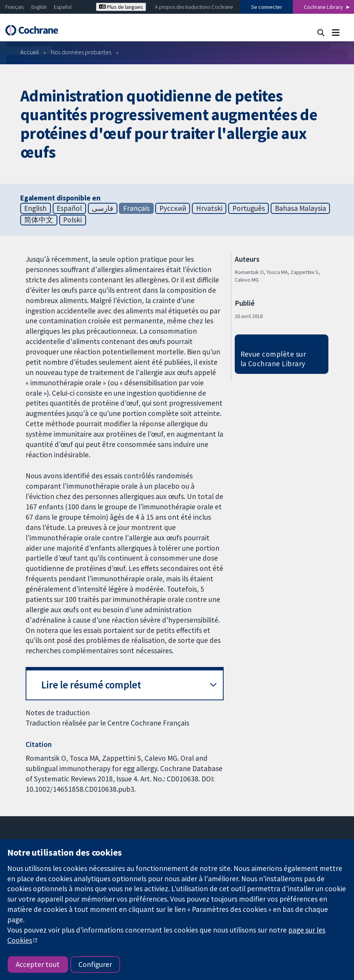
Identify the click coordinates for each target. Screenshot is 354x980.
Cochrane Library (323, 7)
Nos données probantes (81, 52)
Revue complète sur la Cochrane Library (273, 359)
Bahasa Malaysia (300, 208)
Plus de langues (121, 7)
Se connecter (267, 7)
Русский (173, 208)
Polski (72, 220)
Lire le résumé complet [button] (91, 685)
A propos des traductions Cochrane (194, 7)
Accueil (30, 52)
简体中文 (39, 220)
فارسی (102, 208)
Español (63, 7)
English (39, 7)
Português (249, 208)
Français (15, 7)
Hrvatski (209, 208)
